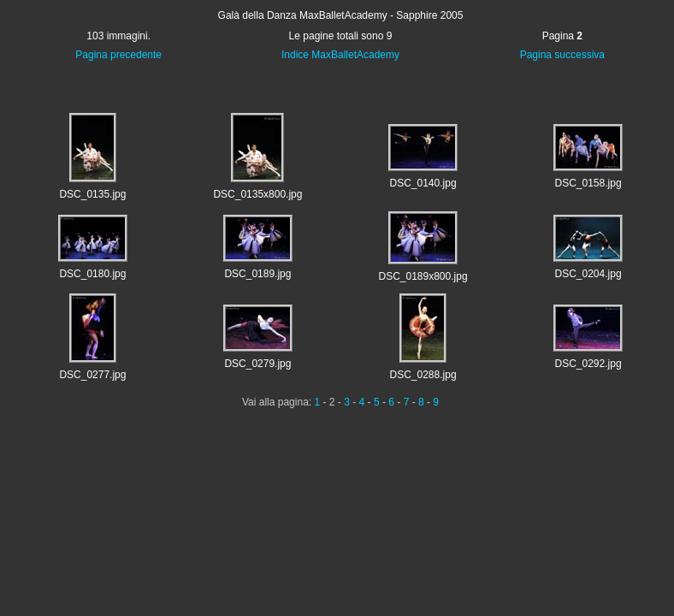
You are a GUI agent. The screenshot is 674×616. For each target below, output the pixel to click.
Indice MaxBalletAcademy (340, 55)
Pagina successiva (562, 55)
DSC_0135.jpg (92, 194)
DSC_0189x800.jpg (423, 276)
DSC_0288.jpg (423, 375)
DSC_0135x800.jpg (257, 194)
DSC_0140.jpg (423, 183)
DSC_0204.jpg (588, 274)
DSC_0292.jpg (588, 364)
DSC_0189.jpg (257, 274)
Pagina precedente (118, 55)
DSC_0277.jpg (92, 375)
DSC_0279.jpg (257, 364)
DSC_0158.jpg (588, 183)
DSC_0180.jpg (92, 274)
